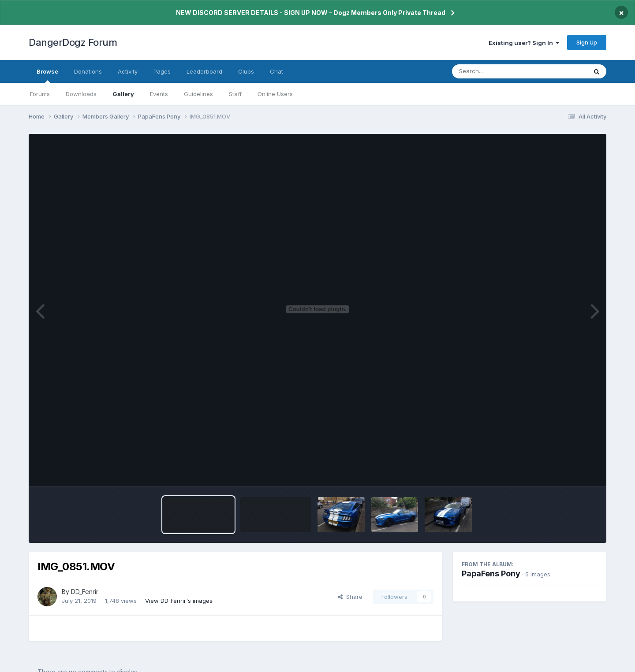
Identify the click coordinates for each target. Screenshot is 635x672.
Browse (47, 75)
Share (350, 597)
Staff (235, 94)
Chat (276, 71)
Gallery (123, 94)
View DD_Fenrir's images (179, 601)
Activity (128, 71)
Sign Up (587, 42)
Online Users (275, 94)
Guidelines (198, 94)
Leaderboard (204, 71)
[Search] (495, 71)
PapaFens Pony (491, 574)
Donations (88, 71)
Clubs (246, 71)
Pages (162, 71)
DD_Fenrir (85, 592)
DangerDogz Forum (73, 42)
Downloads (81, 94)
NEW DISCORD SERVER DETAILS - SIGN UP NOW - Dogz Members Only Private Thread (311, 13)
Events (159, 94)
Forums (40, 94)
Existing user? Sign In (524, 43)
